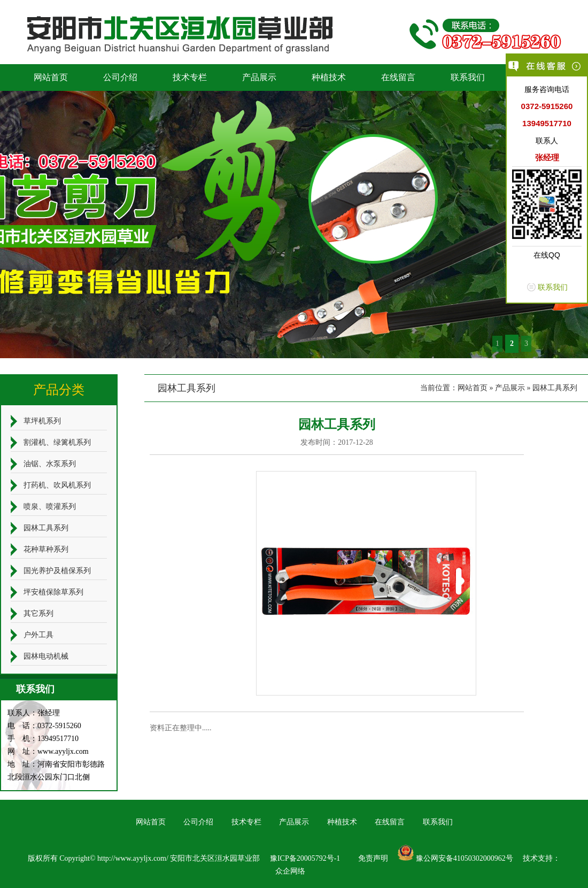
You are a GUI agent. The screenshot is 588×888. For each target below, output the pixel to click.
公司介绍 (120, 77)
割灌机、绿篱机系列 (57, 442)
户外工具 (38, 635)
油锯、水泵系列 (50, 464)
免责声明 (373, 858)
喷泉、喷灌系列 (50, 507)
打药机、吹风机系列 (57, 485)
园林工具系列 (555, 388)
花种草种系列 (46, 549)
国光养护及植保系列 (57, 571)
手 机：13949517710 (43, 739)
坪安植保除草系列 (53, 592)
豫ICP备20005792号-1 (305, 858)
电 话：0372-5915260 (44, 726)
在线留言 (398, 77)
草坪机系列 (42, 421)
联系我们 (468, 77)
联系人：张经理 (34, 713)
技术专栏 (190, 77)
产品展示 (259, 77)
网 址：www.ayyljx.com (48, 751)
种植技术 (329, 77)
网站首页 (51, 77)
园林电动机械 (46, 656)
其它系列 (38, 613)
